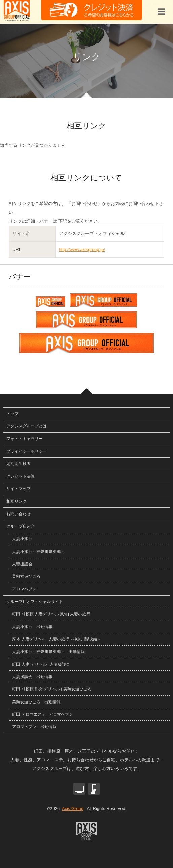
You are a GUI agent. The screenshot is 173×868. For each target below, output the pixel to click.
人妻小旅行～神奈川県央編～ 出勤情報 (48, 652)
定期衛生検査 (19, 464)
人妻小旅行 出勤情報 (32, 626)
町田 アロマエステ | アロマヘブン (43, 714)
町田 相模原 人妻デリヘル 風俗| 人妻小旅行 (51, 614)
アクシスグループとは (27, 426)
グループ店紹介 (21, 526)
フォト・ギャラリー (25, 438)
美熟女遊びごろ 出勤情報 (36, 702)
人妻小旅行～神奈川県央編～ (38, 551)
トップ (12, 413)
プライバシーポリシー (27, 451)
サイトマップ (19, 488)
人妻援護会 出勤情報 (32, 676)
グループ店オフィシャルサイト (35, 601)
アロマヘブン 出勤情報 (34, 727)
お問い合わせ (19, 514)
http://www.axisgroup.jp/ (82, 249)
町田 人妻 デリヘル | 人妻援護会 (41, 664)
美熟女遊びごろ (26, 576)
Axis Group (73, 809)
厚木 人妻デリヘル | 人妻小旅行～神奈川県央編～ (57, 639)
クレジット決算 (21, 476)
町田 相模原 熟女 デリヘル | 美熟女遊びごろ (52, 689)
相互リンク (16, 501)
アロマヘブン (24, 589)
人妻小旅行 (22, 539)
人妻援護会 (22, 564)
